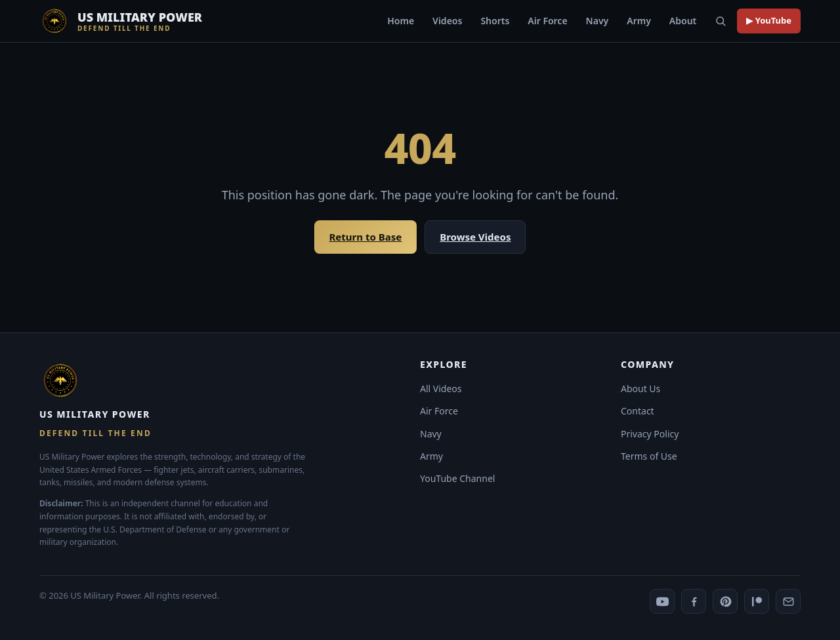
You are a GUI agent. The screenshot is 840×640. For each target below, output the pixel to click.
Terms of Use (649, 456)
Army (639, 21)
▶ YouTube (769, 20)
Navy (598, 21)
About (683, 21)
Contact (638, 411)
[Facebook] (694, 601)
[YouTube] (662, 601)
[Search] (721, 21)
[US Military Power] (121, 21)
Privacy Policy (650, 434)
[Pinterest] (725, 601)
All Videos (441, 389)
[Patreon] (757, 601)
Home (401, 21)
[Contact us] (788, 601)
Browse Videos (475, 237)
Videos (447, 21)
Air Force (547, 21)
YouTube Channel (457, 478)
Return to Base (366, 237)
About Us (640, 389)
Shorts (495, 21)
